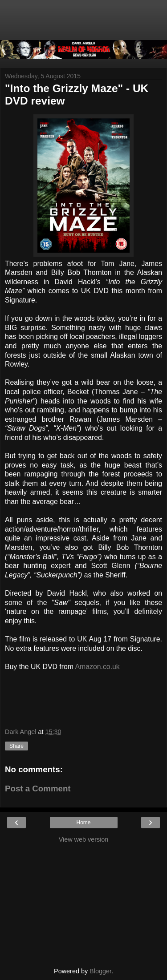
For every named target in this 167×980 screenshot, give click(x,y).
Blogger (100, 971)
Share (16, 746)
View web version (84, 839)
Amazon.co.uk (97, 667)
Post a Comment (38, 788)
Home (83, 823)
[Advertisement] (84, 24)
